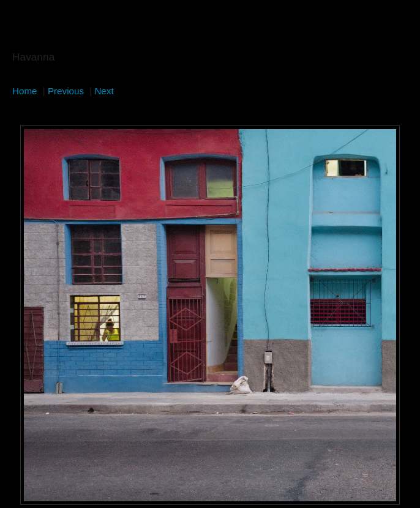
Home (25, 91)
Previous (66, 91)
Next (104, 91)
